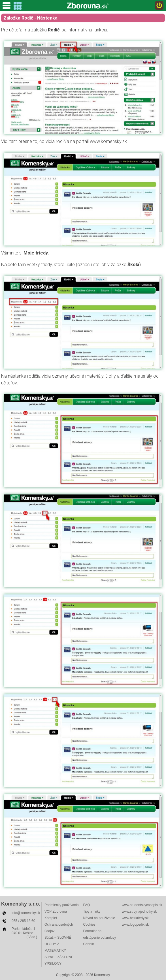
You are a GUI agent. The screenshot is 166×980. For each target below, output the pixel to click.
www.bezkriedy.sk (135, 918)
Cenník (88, 944)
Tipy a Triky (92, 911)
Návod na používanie (99, 918)
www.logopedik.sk (135, 925)
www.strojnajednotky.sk (139, 911)
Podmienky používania (62, 905)
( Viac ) (32, 937)
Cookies (89, 925)
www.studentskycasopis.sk (142, 905)
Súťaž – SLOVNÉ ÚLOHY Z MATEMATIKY (58, 944)
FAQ (86, 905)
